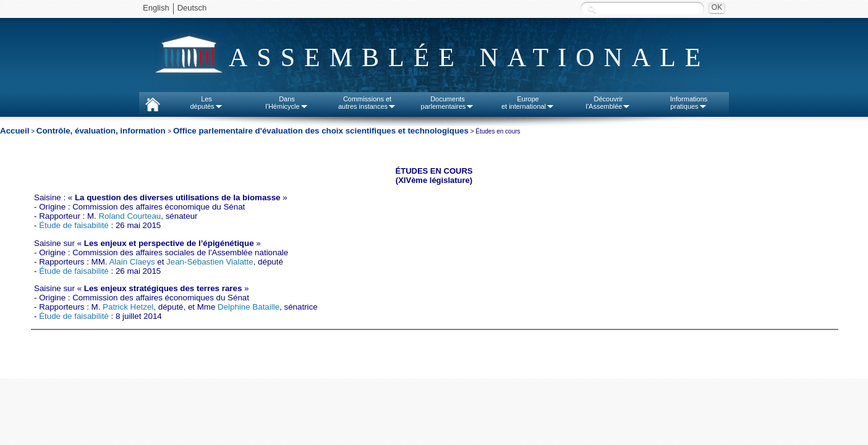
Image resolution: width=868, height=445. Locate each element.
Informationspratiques (689, 103)
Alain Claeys (132, 262)
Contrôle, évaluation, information (102, 131)
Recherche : (592, 9)
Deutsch (192, 8)
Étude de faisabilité (74, 225)
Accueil (15, 131)
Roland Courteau (130, 216)
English (156, 8)
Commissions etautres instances (367, 103)
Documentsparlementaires (448, 103)
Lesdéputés (206, 103)
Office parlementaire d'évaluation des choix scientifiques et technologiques (321, 131)
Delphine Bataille (249, 307)
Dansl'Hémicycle (287, 103)
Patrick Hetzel (128, 307)
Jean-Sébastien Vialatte (210, 262)
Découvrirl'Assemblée (609, 103)
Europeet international (528, 103)
